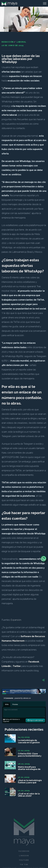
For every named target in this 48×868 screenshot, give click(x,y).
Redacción (8, 42)
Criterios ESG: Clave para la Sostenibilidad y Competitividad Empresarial (30, 755)
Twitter (17, 666)
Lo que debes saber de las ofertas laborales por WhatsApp (21, 59)
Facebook (34, 662)
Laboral (22, 42)
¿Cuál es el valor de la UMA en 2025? (29, 795)
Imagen (3, 29)
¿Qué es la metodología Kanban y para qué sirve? (30, 781)
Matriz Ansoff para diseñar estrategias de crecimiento (29, 768)
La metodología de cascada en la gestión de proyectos (29, 741)
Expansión (16, 620)
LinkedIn (6, 666)
